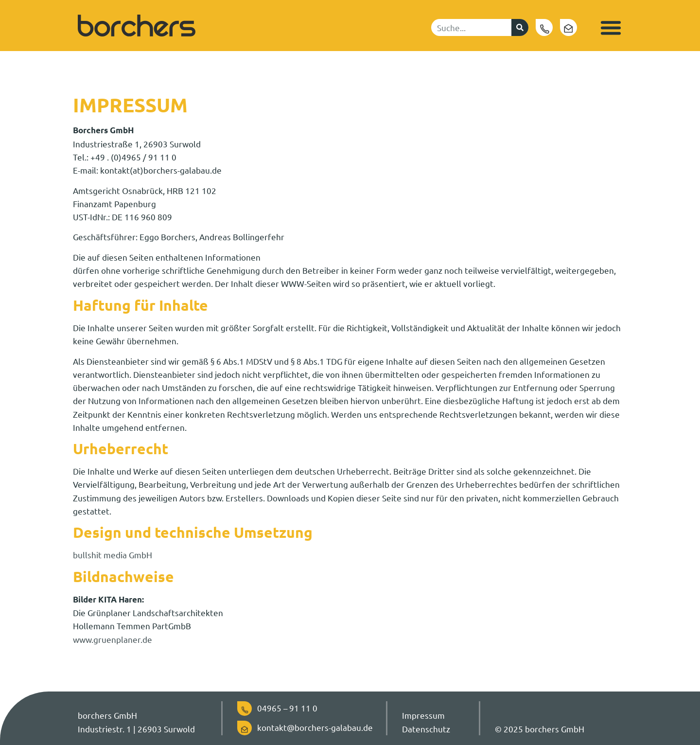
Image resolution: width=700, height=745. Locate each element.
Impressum (423, 715)
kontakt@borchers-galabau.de (315, 727)
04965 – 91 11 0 (287, 708)
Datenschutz (426, 729)
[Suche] (520, 27)
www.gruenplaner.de (113, 639)
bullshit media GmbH (113, 555)
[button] (611, 28)
